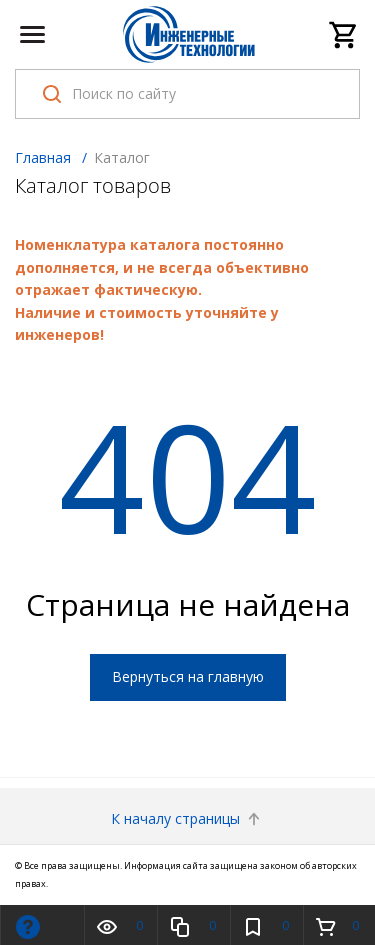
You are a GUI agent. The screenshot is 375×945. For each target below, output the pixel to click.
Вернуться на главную (188, 676)
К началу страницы (187, 818)
